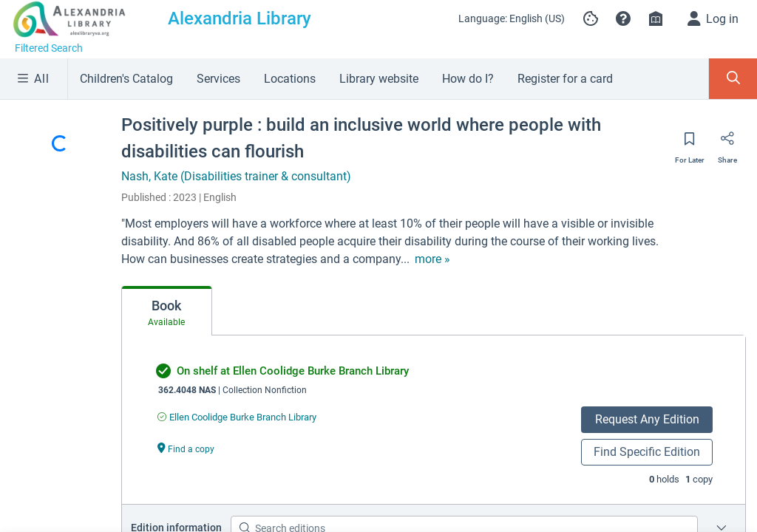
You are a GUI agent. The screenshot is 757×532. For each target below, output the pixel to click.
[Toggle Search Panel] (733, 79)
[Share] (727, 143)
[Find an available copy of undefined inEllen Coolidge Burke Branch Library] (237, 417)
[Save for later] (690, 143)
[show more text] (432, 259)
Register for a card (565, 79)
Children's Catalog (126, 79)
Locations (290, 79)
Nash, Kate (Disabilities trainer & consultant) (236, 176)
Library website (379, 79)
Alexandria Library (240, 18)
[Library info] (656, 18)
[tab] (167, 311)
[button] (623, 18)
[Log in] (713, 18)
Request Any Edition (647, 419)
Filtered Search (49, 48)
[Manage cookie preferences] (591, 18)
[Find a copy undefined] (186, 448)
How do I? (468, 79)
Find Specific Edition (647, 452)
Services (218, 79)
